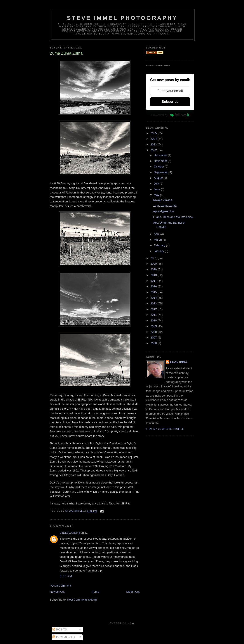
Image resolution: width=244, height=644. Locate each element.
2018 (154, 275)
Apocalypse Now (164, 211)
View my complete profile (165, 429)
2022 (154, 150)
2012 (154, 309)
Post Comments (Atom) (82, 600)
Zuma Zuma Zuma (165, 206)
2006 (154, 343)
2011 (154, 315)
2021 (154, 258)
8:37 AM (66, 576)
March (158, 240)
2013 (154, 303)
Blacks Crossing (70, 533)
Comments (64, 637)
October (159, 167)
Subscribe (170, 102)
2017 (154, 281)
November (161, 161)
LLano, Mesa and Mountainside (173, 217)
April (157, 234)
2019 (154, 269)
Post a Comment (60, 586)
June (157, 189)
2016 (154, 286)
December (161, 155)
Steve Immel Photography (122, 18)
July (157, 184)
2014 (154, 298)
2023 (154, 144)
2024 (154, 139)
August (159, 178)
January (159, 251)
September (161, 172)
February (160, 245)
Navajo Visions (162, 200)
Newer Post (57, 592)
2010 (154, 320)
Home (95, 592)
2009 (154, 326)
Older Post (133, 592)
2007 (154, 338)
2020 (154, 264)
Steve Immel (179, 362)
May (157, 195)
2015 (154, 292)
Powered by (170, 115)
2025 (154, 133)
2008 (154, 332)
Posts (60, 629)
